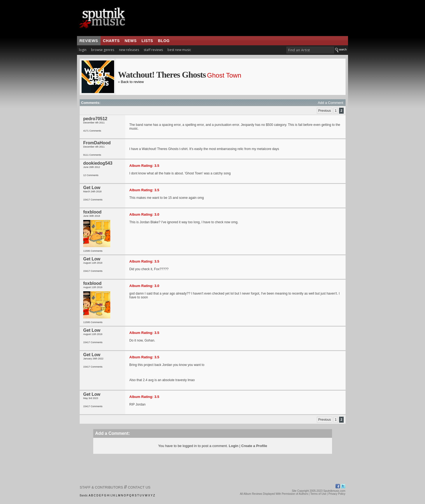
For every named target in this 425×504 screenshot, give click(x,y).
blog (164, 41)
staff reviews (153, 50)
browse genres (103, 50)
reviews (89, 41)
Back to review (132, 82)
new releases (129, 50)
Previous (325, 111)
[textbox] (310, 50)
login (83, 50)
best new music (179, 50)
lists (147, 41)
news (131, 41)
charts (111, 41)
